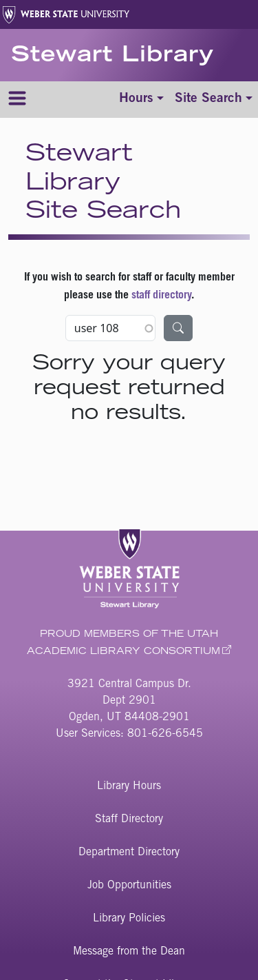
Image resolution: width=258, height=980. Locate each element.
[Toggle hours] (141, 100)
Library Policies (129, 919)
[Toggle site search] (214, 100)
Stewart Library (112, 57)
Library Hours (129, 786)
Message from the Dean (129, 952)
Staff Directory (129, 819)
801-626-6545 (165, 734)
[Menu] (17, 100)
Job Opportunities (129, 886)
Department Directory (129, 853)
